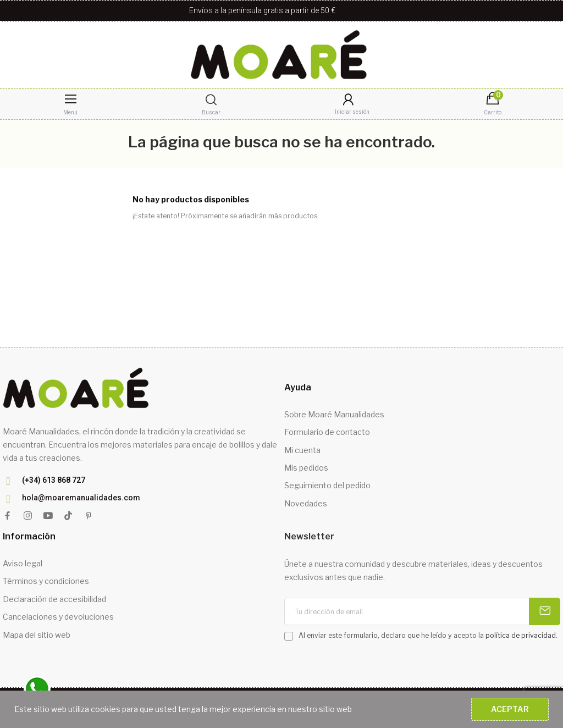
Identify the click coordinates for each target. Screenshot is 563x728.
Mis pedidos (306, 468)
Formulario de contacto (327, 432)
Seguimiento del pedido (327, 485)
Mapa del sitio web (37, 635)
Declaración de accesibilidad (54, 599)
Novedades (306, 503)
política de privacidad (521, 635)
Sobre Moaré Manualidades (334, 414)
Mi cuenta (302, 450)
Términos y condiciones (46, 581)
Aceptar (510, 709)
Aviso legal (23, 563)
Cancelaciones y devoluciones (58, 617)
